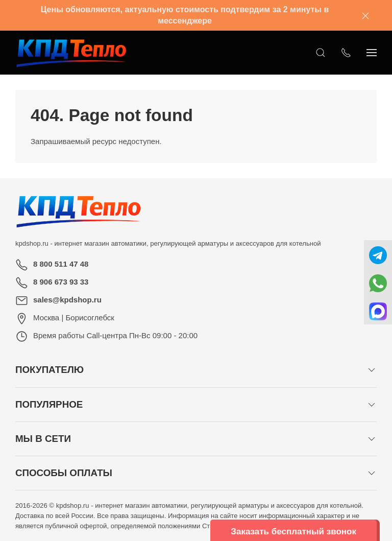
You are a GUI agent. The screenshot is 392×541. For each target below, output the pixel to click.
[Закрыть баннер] (365, 15)
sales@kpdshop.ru (67, 300)
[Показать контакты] (346, 53)
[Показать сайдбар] (372, 53)
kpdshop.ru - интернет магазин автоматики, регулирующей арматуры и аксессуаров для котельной (168, 243)
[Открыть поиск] (321, 53)
